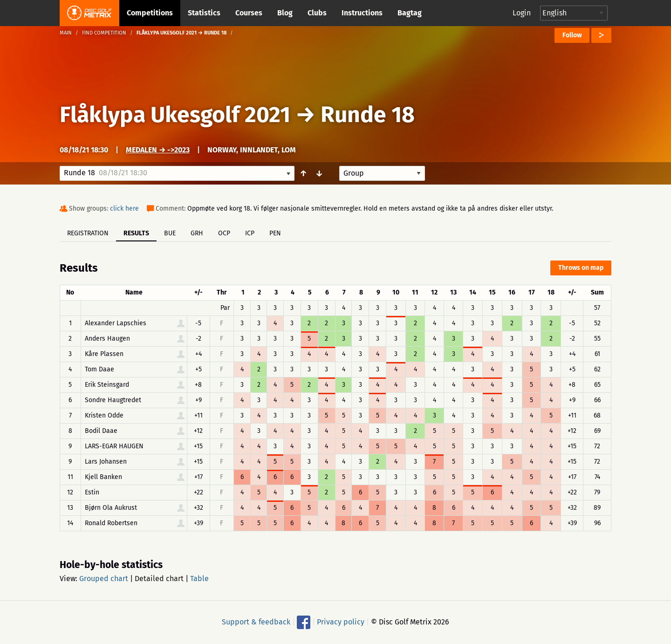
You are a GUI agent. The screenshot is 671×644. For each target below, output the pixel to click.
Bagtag (410, 13)
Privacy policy (341, 622)
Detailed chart (159, 579)
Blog (285, 13)
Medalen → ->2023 (158, 150)
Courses (249, 13)
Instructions (362, 13)
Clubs (317, 13)
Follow (572, 35)
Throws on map (581, 268)
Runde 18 (368, 115)
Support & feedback (256, 622)
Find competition (104, 33)
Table (199, 579)
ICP (250, 233)
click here (124, 209)
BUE (170, 233)
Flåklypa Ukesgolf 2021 (175, 115)
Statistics (204, 13)
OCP (224, 233)
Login (522, 13)
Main (66, 33)
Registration (88, 233)
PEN (275, 233)
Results (136, 233)
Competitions (150, 13)
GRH (197, 233)
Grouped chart (104, 579)
